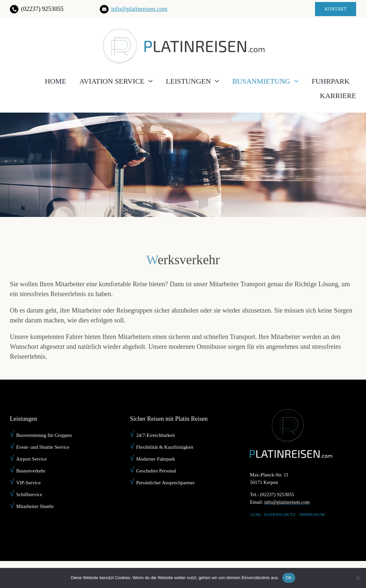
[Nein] (358, 578)
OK (289, 578)
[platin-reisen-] (183, 31)
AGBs (255, 514)
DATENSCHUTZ (280, 514)
